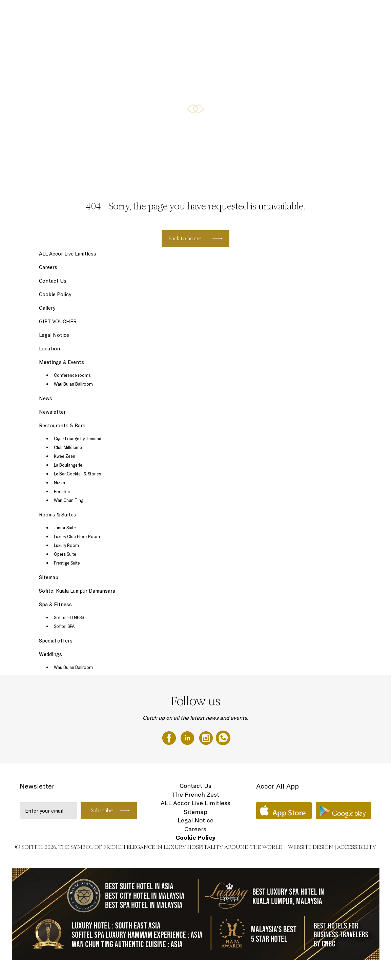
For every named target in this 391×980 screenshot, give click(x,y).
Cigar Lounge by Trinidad (78, 438)
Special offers (263, 13)
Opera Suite (65, 554)
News (46, 398)
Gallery (47, 308)
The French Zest (196, 794)
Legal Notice (54, 335)
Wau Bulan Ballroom (73, 384)
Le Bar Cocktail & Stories (78, 474)
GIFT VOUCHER (334, 13)
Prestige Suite (67, 563)
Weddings (362, 13)
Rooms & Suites (191, 13)
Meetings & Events (298, 13)
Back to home (185, 238)
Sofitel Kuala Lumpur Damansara (77, 591)
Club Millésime (68, 447)
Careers (48, 267)
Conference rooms (72, 375)
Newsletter (52, 412)
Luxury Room (66, 545)
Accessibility (357, 847)
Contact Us (53, 281)
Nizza (59, 483)
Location (49, 349)
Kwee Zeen (65, 456)
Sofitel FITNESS (69, 617)
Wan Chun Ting (69, 500)
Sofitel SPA (64, 626)
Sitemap (49, 577)
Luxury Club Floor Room (77, 536)
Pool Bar (62, 491)
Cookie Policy (55, 294)
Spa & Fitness (55, 604)
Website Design (311, 847)
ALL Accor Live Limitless (68, 254)
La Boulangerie (68, 465)
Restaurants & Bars (228, 13)
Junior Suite (65, 528)
